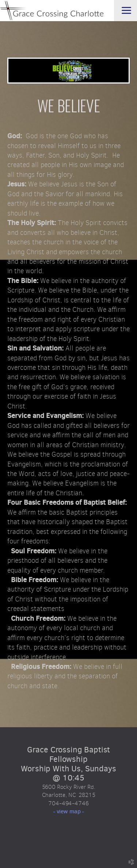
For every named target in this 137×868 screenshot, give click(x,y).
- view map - (68, 811)
